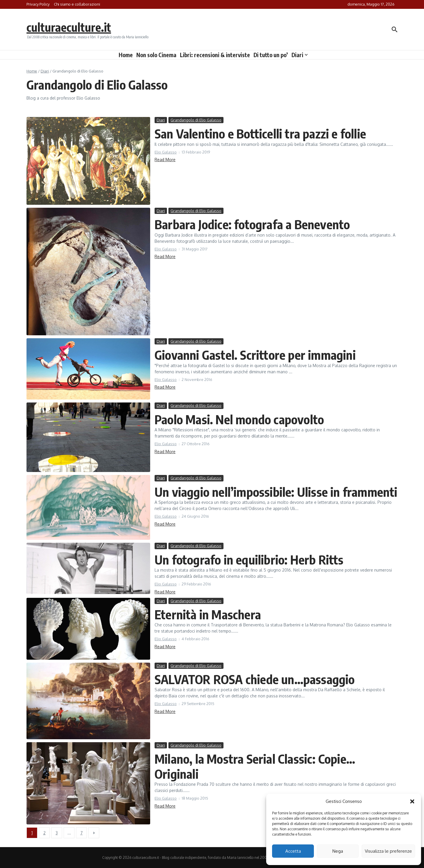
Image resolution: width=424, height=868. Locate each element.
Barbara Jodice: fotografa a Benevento (252, 224)
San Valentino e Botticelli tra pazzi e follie (260, 133)
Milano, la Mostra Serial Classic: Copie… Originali (255, 766)
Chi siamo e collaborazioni (77, 4)
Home (126, 55)
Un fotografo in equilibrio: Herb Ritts (249, 560)
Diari (300, 55)
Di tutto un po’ (271, 55)
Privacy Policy (38, 4)
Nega (338, 851)
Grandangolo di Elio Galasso (196, 120)
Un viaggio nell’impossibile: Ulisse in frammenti (276, 492)
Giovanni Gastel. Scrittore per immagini (255, 355)
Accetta (293, 851)
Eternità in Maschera (208, 614)
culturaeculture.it (69, 27)
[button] (412, 801)
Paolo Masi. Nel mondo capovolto (239, 419)
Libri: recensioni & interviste (215, 55)
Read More (165, 160)
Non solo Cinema (156, 55)
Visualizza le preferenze (388, 851)
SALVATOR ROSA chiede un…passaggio (255, 679)
